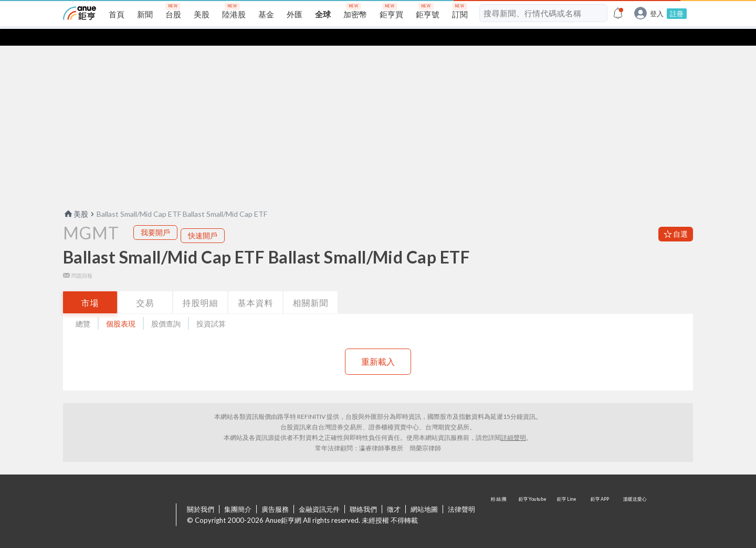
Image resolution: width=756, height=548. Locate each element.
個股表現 (121, 307)
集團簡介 (238, 492)
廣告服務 (275, 492)
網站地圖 (424, 492)
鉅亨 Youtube (533, 499)
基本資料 (256, 286)
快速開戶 (203, 219)
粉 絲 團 (500, 499)
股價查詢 (166, 307)
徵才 (394, 492)
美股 (76, 197)
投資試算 (211, 307)
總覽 (83, 307)
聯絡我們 (363, 492)
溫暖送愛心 (634, 499)
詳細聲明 (513, 421)
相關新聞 (311, 286)
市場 (90, 286)
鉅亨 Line (567, 499)
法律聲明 (461, 492)
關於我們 (201, 492)
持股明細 (201, 286)
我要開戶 (155, 215)
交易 (145, 286)
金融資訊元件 (319, 492)
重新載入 (378, 345)
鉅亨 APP (601, 499)
